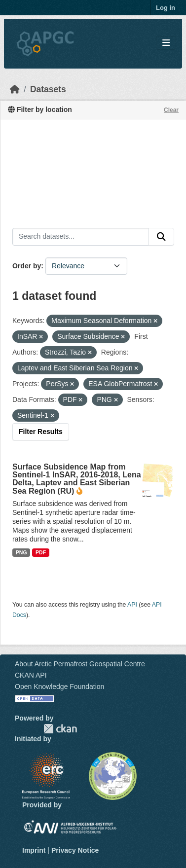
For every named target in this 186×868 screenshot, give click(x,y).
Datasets (48, 89)
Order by (27, 266)
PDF (41, 552)
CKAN (60, 729)
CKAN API (31, 675)
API (132, 605)
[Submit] (161, 237)
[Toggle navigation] (166, 43)
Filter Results (41, 432)
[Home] (15, 89)
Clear (171, 110)
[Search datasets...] (81, 237)
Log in (166, 8)
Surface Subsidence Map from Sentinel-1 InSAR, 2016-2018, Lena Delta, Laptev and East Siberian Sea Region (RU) (77, 479)
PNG (21, 552)
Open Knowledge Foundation (59, 687)
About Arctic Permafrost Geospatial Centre (80, 664)
